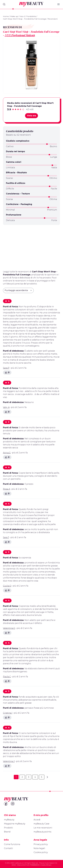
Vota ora (31, 116)
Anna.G (7, 453)
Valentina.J (9, 761)
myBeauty (9, 820)
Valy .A (6, 407)
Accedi (37, 820)
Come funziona (12, 844)
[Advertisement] (31, 247)
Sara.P (6, 368)
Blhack (49, 865)
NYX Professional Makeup (20, 35)
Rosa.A (7, 489)
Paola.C (7, 677)
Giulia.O (7, 586)
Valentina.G (9, 628)
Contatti (8, 848)
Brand (7, 832)
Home (6, 16)
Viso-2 (22, 16)
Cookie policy (41, 852)
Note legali (39, 848)
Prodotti (8, 828)
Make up (14, 16)
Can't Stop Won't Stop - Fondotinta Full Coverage (25, 19)
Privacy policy (41, 844)
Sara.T (6, 537)
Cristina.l (8, 713)
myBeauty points (42, 832)
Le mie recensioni (43, 828)
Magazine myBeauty (15, 824)
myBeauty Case (41, 824)
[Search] (4, 4)
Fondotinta (31, 16)
